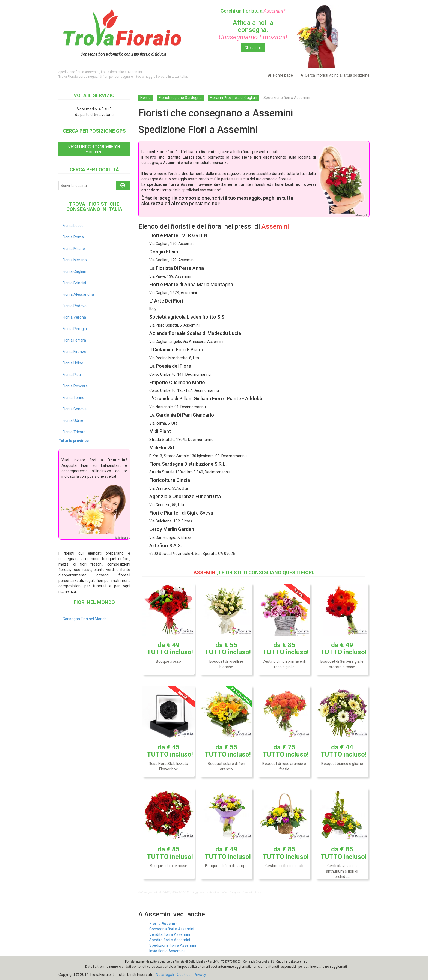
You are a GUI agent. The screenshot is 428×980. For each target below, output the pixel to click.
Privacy (200, 975)
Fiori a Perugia (75, 329)
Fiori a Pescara (75, 386)
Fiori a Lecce (73, 226)
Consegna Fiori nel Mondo (85, 619)
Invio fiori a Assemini (167, 951)
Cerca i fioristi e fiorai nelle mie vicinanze (94, 149)
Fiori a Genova (75, 409)
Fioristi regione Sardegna (180, 98)
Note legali (165, 975)
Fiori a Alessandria (78, 294)
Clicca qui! (253, 48)
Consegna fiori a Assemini (172, 929)
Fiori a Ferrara (74, 340)
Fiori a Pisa (72, 375)
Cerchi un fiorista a (253, 11)
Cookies (184, 975)
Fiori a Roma (73, 237)
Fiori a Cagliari (74, 271)
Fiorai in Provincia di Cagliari (234, 98)
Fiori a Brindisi (74, 283)
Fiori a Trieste (74, 432)
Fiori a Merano (75, 260)
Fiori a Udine (73, 363)
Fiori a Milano (74, 249)
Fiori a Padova (75, 306)
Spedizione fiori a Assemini (173, 945)
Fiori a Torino (73, 398)
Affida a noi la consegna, (253, 30)
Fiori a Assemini (164, 924)
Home (145, 98)
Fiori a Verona (74, 317)
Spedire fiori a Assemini (170, 940)
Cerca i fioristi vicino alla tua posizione (335, 75)
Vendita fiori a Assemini (170, 934)
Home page (280, 75)
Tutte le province (74, 441)
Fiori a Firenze (74, 352)
